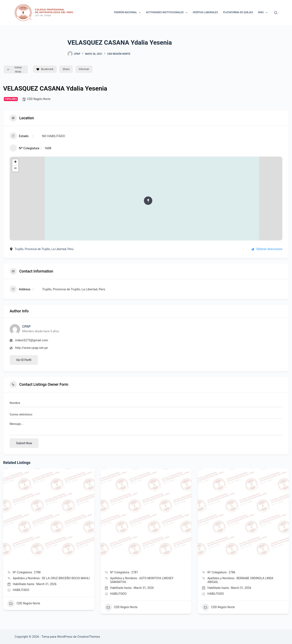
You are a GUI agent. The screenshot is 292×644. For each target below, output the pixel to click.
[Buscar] (276, 13)
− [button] (15, 169)
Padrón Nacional (128, 13)
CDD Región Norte (119, 54)
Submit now (24, 443)
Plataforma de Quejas (238, 12)
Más (264, 13)
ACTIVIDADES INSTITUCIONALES (168, 13)
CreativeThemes (89, 637)
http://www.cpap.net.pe (31, 348)
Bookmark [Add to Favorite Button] (45, 69)
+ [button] (15, 162)
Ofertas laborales (205, 12)
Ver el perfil (24, 360)
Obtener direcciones (267, 249)
